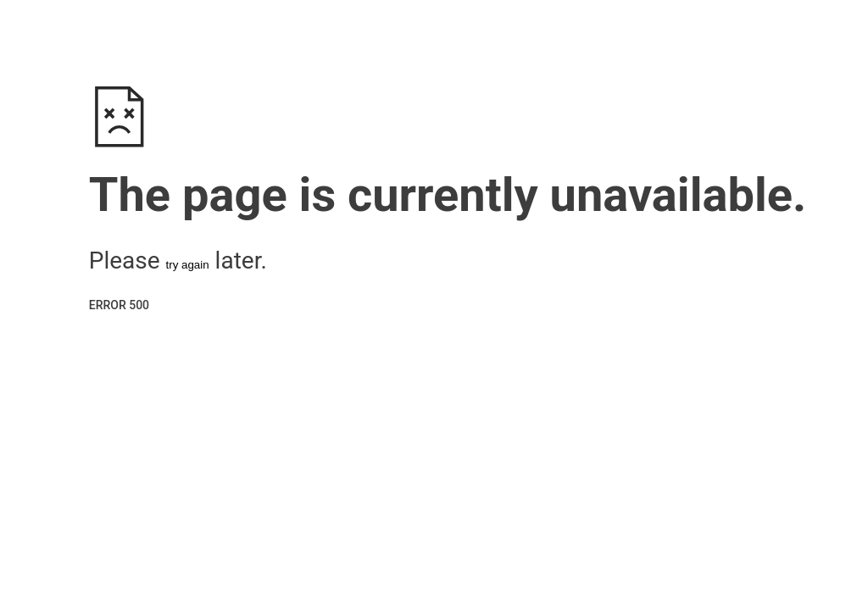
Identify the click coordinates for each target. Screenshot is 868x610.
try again (188, 265)
